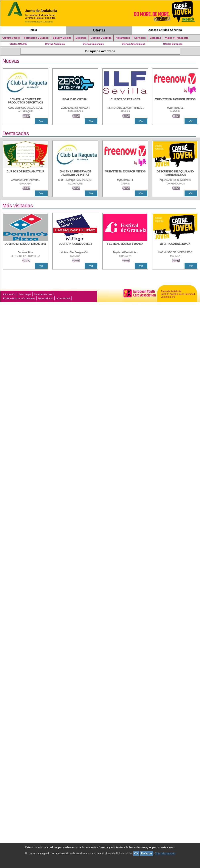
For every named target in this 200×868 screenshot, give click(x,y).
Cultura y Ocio (11, 38)
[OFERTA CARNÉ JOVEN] (175, 246)
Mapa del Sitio (45, 298)
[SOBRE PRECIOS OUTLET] (75, 246)
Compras (155, 38)
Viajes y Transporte (177, 38)
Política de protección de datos (19, 298)
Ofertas (99, 30)
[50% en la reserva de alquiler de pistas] (75, 173)
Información (9, 294)
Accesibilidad (63, 298)
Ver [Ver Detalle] (41, 121)
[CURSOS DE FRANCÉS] (125, 101)
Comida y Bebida (101, 38)
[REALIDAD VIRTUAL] (75, 101)
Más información (165, 853)
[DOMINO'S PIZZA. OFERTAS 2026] (26, 246)
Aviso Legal (25, 294)
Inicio (33, 30)
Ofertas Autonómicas (133, 44)
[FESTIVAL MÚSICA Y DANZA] (125, 246)
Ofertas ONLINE (18, 44)
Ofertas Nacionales (93, 44)
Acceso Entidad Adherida (165, 30)
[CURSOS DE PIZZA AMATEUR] (26, 173)
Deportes (81, 38)
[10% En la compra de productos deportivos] (26, 101)
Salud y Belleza (62, 38)
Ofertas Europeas (173, 44)
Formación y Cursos (36, 38)
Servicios (140, 38)
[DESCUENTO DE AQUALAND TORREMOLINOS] (175, 173)
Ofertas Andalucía (55, 44)
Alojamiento (123, 38)
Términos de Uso (43, 294)
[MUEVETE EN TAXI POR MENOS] (175, 101)
